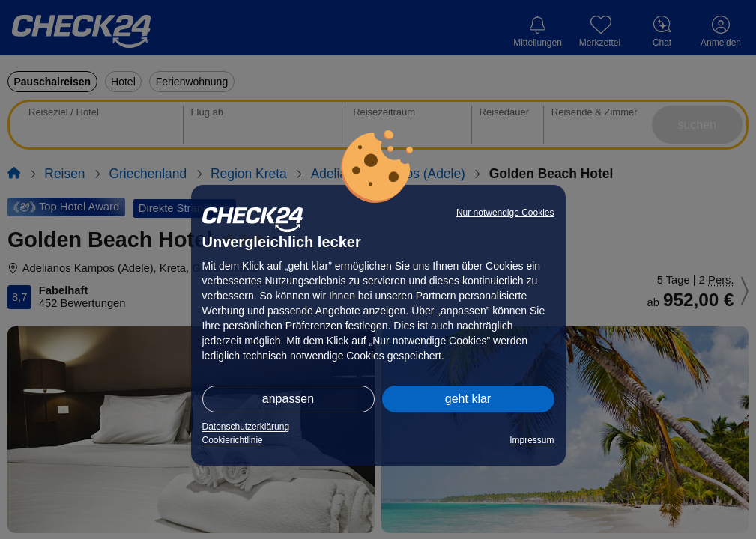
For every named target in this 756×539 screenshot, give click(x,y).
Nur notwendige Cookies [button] (505, 213)
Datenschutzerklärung (246, 427)
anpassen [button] (288, 399)
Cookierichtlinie (233, 440)
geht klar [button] (468, 399)
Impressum (532, 440)
